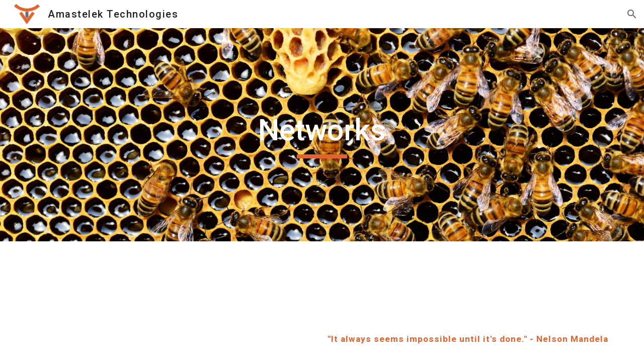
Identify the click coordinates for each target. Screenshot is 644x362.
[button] (632, 14)
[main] (322, 135)
